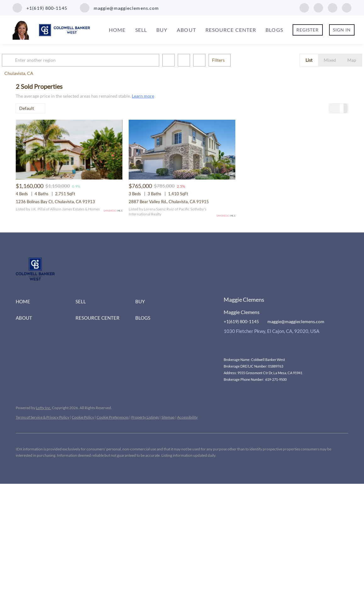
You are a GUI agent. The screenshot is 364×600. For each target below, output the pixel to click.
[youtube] (333, 7)
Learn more (143, 96)
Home (117, 30)
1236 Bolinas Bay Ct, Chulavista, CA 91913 (55, 202)
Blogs (274, 30)
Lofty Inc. (44, 408)
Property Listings (145, 417)
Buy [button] (162, 30)
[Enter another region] (97, 60)
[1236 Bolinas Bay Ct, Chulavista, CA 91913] (69, 150)
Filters (232, 60)
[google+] (347, 7)
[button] (23, 60)
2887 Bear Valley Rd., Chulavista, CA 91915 (169, 202)
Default (27, 108)
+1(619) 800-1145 (241, 321)
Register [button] (308, 30)
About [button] (186, 30)
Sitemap (168, 417)
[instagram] (318, 7)
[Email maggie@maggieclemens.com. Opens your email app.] (120, 8)
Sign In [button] (342, 30)
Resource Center (231, 30)
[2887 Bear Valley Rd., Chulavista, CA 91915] (182, 150)
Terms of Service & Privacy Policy (42, 417)
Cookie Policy (83, 417)
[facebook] (304, 7)
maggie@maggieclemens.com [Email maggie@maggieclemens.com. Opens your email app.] (296, 321)
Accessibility (187, 417)
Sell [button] (141, 30)
